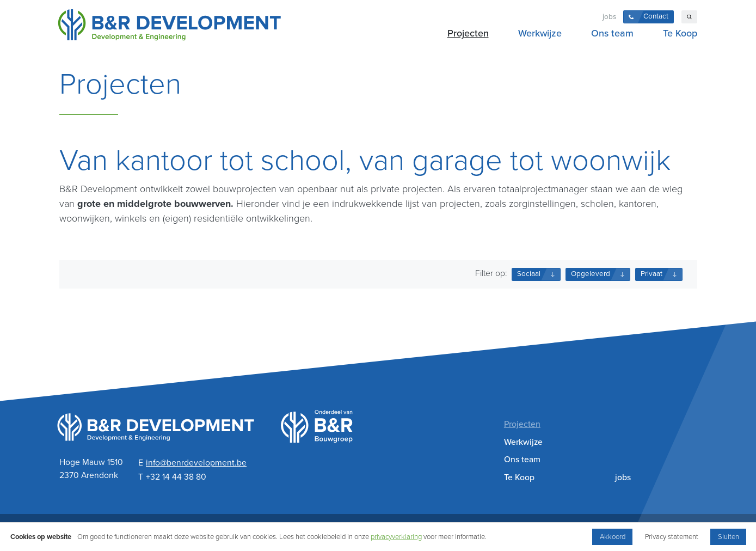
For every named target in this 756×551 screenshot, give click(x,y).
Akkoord (613, 537)
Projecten (468, 33)
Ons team (612, 33)
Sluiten (729, 537)
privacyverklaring (396, 537)
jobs (609, 17)
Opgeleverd (591, 274)
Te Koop (680, 33)
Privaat (651, 274)
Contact (656, 16)
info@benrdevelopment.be (196, 463)
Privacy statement (672, 537)
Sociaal (529, 274)
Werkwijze (540, 33)
